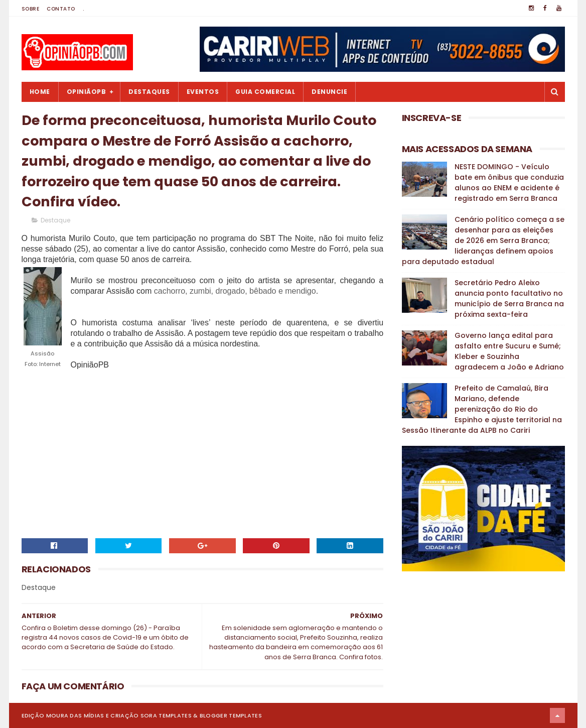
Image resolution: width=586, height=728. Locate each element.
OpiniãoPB (87, 92)
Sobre (31, 9)
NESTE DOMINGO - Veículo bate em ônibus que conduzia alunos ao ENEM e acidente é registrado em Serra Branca (509, 183)
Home (40, 92)
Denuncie (329, 92)
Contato (61, 9)
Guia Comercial (265, 92)
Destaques (149, 92)
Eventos (203, 92)
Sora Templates (166, 715)
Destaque (55, 220)
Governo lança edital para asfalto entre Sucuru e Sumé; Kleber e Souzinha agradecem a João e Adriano (509, 351)
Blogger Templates (231, 715)
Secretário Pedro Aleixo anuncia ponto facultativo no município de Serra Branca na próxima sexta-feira (509, 298)
